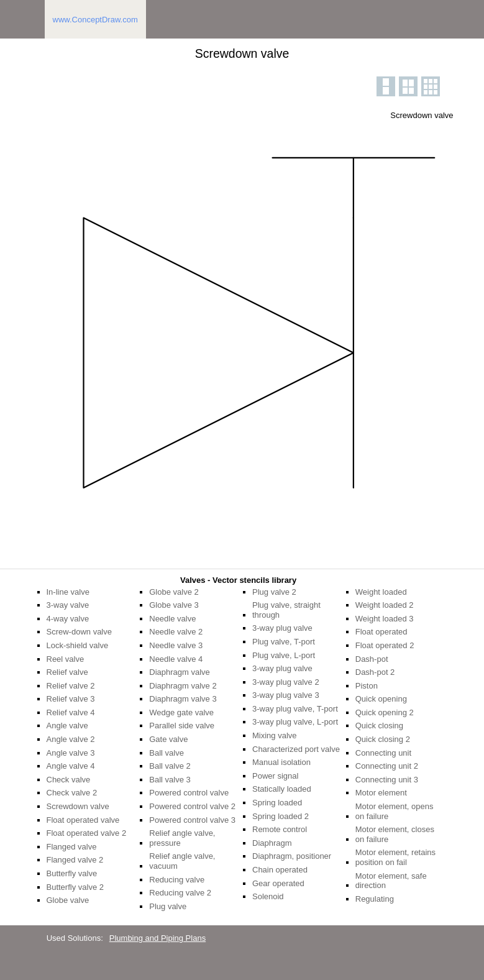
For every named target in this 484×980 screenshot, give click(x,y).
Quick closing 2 (383, 739)
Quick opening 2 (385, 712)
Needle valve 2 (176, 632)
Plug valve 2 (274, 592)
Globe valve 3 (174, 605)
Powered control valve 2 (192, 806)
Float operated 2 (385, 645)
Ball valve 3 (170, 780)
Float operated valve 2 (87, 833)
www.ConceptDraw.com (95, 20)
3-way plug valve (282, 628)
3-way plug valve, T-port (295, 709)
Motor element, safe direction (391, 881)
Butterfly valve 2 (75, 887)
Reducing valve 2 (180, 893)
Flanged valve (72, 847)
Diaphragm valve (180, 672)
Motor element (381, 793)
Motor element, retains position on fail (395, 857)
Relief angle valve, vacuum (182, 861)
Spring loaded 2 (281, 816)
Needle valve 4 (176, 659)
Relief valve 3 (71, 699)
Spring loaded (277, 803)
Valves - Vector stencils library (238, 580)
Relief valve (67, 672)
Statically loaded (282, 789)
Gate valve (168, 739)
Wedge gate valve (181, 712)
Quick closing (379, 726)
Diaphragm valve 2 (183, 686)
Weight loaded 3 (385, 619)
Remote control (280, 829)
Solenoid (268, 896)
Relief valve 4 (71, 712)
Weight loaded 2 (385, 605)
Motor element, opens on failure (395, 811)
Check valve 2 (72, 793)
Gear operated (278, 883)
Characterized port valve (296, 749)
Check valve (69, 780)
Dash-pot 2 (375, 672)
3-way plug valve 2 (286, 682)
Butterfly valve (72, 873)
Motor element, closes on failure (395, 834)
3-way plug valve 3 (286, 695)
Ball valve (167, 753)
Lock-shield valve (78, 645)
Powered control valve (189, 793)
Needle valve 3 (176, 645)
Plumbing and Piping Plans (158, 938)
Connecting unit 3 (387, 780)
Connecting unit (383, 753)
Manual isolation (281, 762)
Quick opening (381, 699)
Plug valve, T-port (284, 642)
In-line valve (68, 592)
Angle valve (67, 726)
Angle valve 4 (71, 766)
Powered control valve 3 (192, 820)
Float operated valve (83, 820)
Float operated (381, 632)
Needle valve (172, 619)
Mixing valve (275, 735)
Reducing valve (177, 880)
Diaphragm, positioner (292, 856)
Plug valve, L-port (284, 655)
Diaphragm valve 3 (183, 699)
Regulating (375, 899)
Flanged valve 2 (75, 860)
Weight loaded (381, 592)
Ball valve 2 (170, 766)
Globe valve (68, 900)
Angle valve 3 (71, 753)
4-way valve (68, 619)
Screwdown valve (78, 806)
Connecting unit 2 (387, 766)
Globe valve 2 (174, 592)
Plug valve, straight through (286, 610)
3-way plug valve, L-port (295, 722)
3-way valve (68, 605)
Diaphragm (272, 843)
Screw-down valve (80, 632)
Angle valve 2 (71, 739)
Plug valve (168, 906)
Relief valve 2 (71, 686)
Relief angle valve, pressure (182, 838)
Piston (367, 686)
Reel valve (66, 659)
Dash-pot (372, 659)
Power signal (275, 776)
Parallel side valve (182, 726)
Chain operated (280, 870)
